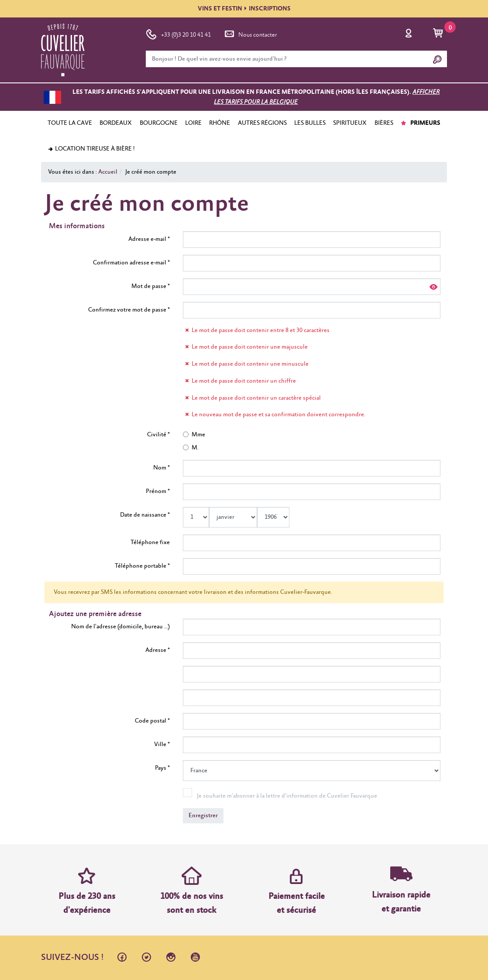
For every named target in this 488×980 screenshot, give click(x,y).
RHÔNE (220, 123)
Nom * (162, 468)
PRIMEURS (421, 123)
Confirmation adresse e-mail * (131, 263)
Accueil (108, 172)
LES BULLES (310, 123)
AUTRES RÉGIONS (262, 123)
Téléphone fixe (150, 542)
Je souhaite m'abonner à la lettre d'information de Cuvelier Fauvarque (287, 796)
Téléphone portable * (142, 566)
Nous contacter (250, 33)
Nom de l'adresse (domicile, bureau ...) (120, 627)
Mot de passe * (151, 286)
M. (191, 448)
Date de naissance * (145, 515)
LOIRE (193, 123)
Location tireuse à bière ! (91, 149)
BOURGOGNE (159, 123)
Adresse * (158, 650)
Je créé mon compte (151, 172)
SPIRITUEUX (350, 123)
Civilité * (158, 435)
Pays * (162, 768)
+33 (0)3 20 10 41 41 (178, 33)
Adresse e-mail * (149, 239)
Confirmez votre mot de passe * (129, 310)
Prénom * (158, 491)
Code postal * (152, 721)
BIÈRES (384, 123)
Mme (194, 435)
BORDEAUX (116, 123)
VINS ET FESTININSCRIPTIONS (244, 9)
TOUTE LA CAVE (70, 123)
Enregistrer (203, 816)
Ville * (162, 744)
